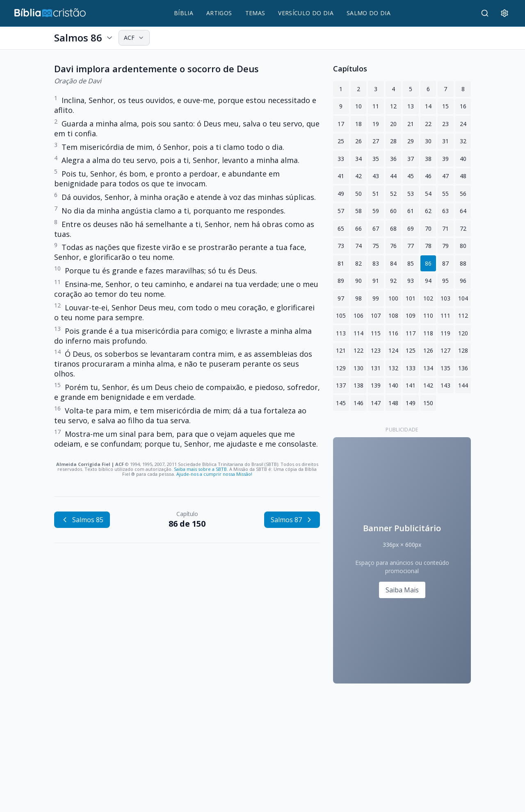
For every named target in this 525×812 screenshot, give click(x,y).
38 (428, 159)
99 (376, 298)
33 (341, 159)
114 (358, 333)
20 (393, 124)
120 (463, 333)
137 (341, 385)
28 (393, 141)
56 (463, 194)
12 (393, 106)
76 (393, 246)
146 (358, 403)
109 (411, 315)
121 (341, 350)
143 (445, 385)
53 (411, 194)
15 (445, 106)
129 (341, 368)
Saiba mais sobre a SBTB (200, 469)
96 (463, 281)
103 (445, 298)
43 (376, 176)
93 (411, 281)
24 (463, 124)
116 (393, 333)
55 (445, 194)
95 (445, 281)
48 (463, 176)
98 (358, 298)
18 (358, 124)
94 (428, 281)
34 (358, 159)
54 (428, 194)
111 (445, 315)
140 (393, 385)
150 (428, 403)
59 (376, 211)
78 (428, 246)
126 (428, 350)
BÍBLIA (184, 13)
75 (376, 246)
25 (341, 141)
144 (463, 385)
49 (341, 194)
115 (376, 333)
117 (411, 333)
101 (411, 298)
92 (393, 281)
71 (445, 228)
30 (428, 141)
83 (376, 263)
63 (445, 211)
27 (376, 141)
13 (411, 106)
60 (393, 211)
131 (376, 368)
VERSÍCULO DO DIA (306, 13)
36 (393, 159)
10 (358, 106)
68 (393, 228)
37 (411, 159)
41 (341, 176)
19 (376, 124)
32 (463, 141)
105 (341, 315)
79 (445, 246)
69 (411, 228)
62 (428, 211)
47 (445, 176)
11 (376, 106)
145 (341, 403)
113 (341, 333)
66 (358, 228)
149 (411, 403)
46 (428, 176)
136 (463, 368)
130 (358, 368)
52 (393, 194)
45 (411, 176)
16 (463, 106)
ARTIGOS (219, 13)
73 (341, 246)
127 (445, 350)
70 (428, 228)
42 (358, 176)
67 (376, 228)
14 (428, 106)
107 (376, 315)
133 (411, 368)
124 (393, 350)
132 (393, 368)
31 (445, 141)
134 (428, 368)
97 (341, 298)
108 (393, 315)
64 (463, 211)
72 (463, 228)
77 (411, 246)
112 (463, 315)
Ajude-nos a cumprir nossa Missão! (214, 474)
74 (358, 246)
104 (463, 298)
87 (445, 263)
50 (358, 194)
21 (411, 124)
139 (376, 385)
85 (411, 263)
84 (393, 263)
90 (358, 281)
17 (341, 124)
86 (428, 263)
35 (376, 159)
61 (411, 211)
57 (341, 211)
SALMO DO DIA (369, 13)
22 (428, 124)
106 (358, 315)
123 (376, 350)
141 (411, 385)
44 (393, 176)
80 (463, 246)
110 (428, 315)
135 (445, 368)
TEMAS (255, 13)
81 (341, 263)
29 (411, 141)
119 (445, 333)
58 (358, 211)
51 (376, 194)
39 (445, 159)
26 (358, 141)
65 (341, 228)
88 (463, 263)
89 (341, 281)
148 (393, 403)
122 (358, 350)
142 (428, 385)
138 (358, 385)
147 (376, 403)
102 (428, 298)
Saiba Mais (402, 590)
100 (393, 298)
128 (463, 350)
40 (463, 159)
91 (376, 281)
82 (358, 263)
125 (411, 350)
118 (428, 333)
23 (445, 124)
